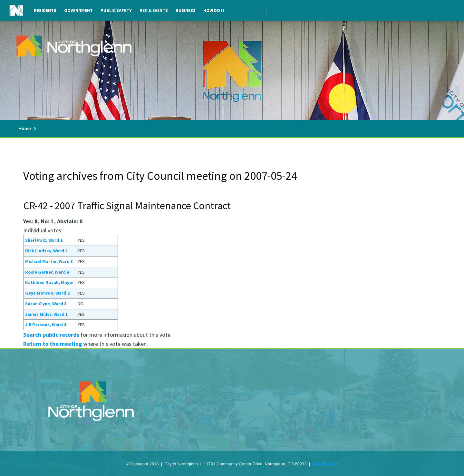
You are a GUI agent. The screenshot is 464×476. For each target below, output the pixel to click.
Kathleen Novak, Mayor (50, 282)
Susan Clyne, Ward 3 (46, 304)
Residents (45, 10)
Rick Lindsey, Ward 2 (46, 251)
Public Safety (116, 10)
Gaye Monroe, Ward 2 (47, 293)
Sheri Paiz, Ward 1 (44, 240)
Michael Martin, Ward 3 (49, 261)
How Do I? (214, 10)
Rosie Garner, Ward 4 (47, 272)
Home (25, 129)
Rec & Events (154, 10)
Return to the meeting (53, 344)
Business (186, 10)
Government (78, 10)
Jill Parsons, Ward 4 (46, 325)
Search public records (51, 335)
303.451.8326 (325, 464)
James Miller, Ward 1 (46, 314)
